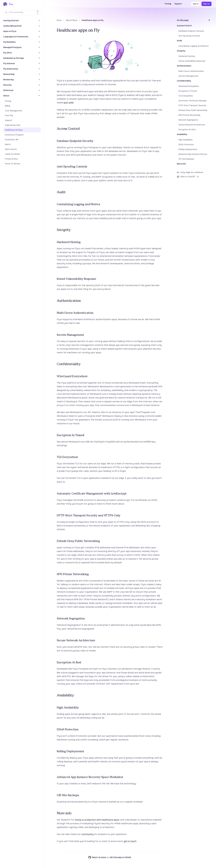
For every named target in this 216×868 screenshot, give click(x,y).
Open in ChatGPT (188, 177)
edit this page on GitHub (120, 857)
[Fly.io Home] (5, 4)
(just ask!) (69, 103)
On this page (183, 20)
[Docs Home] (10, 4)
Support (178, 4)
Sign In (196, 4)
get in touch (130, 841)
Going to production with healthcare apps (97, 820)
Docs (59, 20)
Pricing (168, 4)
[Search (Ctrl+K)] (22, 13)
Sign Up (206, 4)
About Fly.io (72, 20)
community (87, 834)
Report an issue (97, 857)
